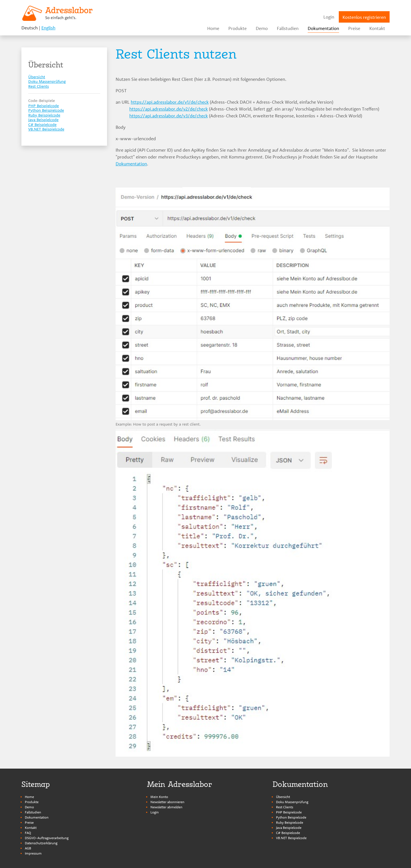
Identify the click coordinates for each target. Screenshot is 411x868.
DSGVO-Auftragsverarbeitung (47, 838)
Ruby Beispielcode (290, 822)
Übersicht (283, 797)
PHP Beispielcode (289, 812)
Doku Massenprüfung (292, 802)
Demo (29, 807)
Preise (29, 822)
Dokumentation (131, 164)
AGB (28, 848)
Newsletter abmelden (166, 807)
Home (29, 797)
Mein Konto (159, 797)
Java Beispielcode (289, 828)
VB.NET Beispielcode (291, 838)
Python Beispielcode (291, 817)
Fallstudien (33, 812)
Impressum (33, 853)
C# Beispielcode (288, 833)
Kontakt (31, 828)
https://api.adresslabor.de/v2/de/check (169, 109)
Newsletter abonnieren (167, 802)
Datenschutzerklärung (41, 843)
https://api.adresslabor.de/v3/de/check (169, 116)
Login (155, 812)
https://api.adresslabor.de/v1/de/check (170, 102)
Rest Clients (285, 807)
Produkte (32, 802)
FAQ (28, 833)
